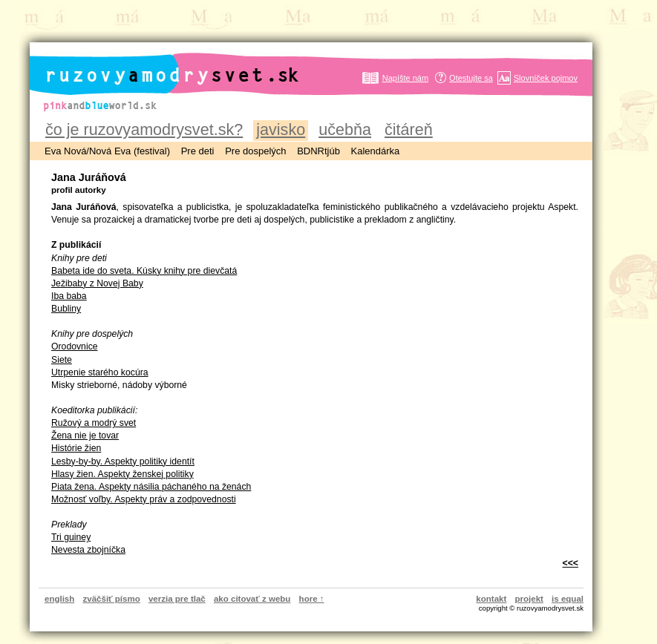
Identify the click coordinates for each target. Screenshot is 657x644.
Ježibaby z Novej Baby (97, 283)
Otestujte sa (471, 78)
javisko (281, 129)
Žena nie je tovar (85, 436)
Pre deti (198, 151)
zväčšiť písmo (112, 599)
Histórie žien (76, 448)
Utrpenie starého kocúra (100, 372)
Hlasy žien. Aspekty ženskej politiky (122, 474)
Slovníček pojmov (546, 78)
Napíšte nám (405, 78)
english (59, 599)
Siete (62, 360)
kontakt (491, 599)
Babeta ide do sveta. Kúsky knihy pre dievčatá (144, 271)
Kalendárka (376, 151)
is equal (568, 599)
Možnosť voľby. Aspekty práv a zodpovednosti (144, 499)
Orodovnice (75, 346)
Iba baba (69, 296)
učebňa (345, 129)
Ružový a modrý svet (94, 423)
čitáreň (409, 129)
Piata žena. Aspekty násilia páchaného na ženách (151, 487)
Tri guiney (71, 537)
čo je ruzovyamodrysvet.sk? (144, 129)
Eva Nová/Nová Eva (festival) (107, 151)
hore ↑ (312, 599)
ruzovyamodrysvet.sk (154, 63)
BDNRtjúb (318, 151)
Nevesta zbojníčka (88, 550)
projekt (529, 599)
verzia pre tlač (177, 599)
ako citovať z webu (252, 599)
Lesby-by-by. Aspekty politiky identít (123, 461)
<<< (571, 563)
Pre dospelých (255, 151)
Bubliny (66, 309)
